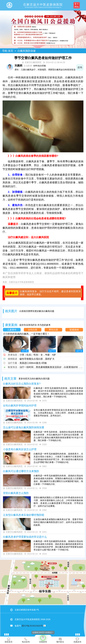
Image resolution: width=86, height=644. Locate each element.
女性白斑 (33, 330)
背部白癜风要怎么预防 (16, 493)
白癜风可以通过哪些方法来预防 (21, 471)
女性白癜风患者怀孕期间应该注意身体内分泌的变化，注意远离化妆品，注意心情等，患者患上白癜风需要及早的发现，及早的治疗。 (58, 413)
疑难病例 (74, 330)
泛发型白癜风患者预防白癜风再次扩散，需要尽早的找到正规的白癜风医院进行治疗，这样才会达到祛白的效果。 (58, 522)
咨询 (80, 67)
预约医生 (60, 640)
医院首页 (9, 640)
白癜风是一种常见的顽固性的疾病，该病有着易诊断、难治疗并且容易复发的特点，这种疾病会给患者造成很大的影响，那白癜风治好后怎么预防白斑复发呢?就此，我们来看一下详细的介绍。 (58, 392)
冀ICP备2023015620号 (32, 626)
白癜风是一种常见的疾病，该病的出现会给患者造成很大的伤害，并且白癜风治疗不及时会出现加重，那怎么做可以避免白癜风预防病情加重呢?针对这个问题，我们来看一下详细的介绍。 (58, 436)
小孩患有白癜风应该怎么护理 (20, 449)
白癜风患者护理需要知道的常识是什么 (25, 537)
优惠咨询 (77, 640)
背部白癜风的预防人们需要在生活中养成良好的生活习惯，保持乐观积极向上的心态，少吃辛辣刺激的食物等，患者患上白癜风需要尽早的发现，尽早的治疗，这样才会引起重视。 (58, 502)
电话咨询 (26, 640)
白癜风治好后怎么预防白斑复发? (22, 384)
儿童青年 (12, 330)
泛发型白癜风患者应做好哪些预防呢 (24, 515)
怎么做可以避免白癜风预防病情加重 (24, 427)
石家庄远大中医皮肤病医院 (21, 282)
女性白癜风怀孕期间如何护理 (20, 406)
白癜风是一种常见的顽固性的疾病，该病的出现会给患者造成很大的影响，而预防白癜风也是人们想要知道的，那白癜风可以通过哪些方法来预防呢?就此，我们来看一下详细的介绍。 (58, 480)
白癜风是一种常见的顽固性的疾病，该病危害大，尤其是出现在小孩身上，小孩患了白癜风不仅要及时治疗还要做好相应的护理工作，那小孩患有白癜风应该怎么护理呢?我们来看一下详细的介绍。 (58, 458)
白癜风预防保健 (27, 51)
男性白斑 (53, 330)
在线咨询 (43, 639)
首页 (11, 51)
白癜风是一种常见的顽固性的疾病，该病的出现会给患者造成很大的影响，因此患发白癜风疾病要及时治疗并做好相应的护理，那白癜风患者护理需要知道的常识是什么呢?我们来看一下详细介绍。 (58, 546)
